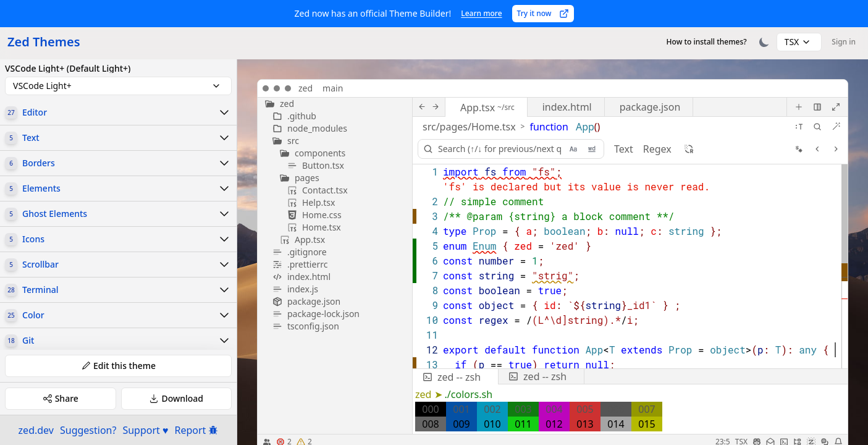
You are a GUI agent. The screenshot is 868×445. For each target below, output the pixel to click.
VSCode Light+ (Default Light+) (68, 69)
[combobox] (799, 42)
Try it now (543, 13)
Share (61, 398)
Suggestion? (88, 430)
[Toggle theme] (764, 42)
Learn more (481, 13)
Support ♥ (145, 430)
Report (197, 430)
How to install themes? (707, 42)
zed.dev (36, 430)
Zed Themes (44, 42)
